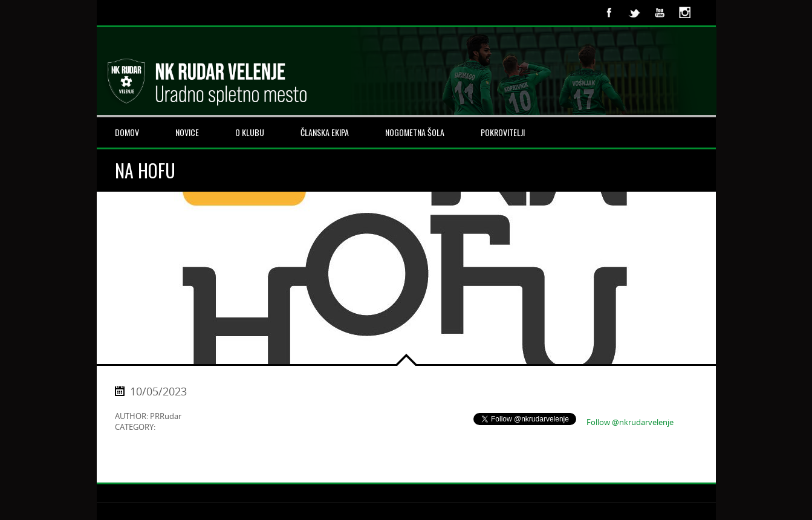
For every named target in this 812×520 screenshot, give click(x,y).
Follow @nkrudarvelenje (630, 422)
